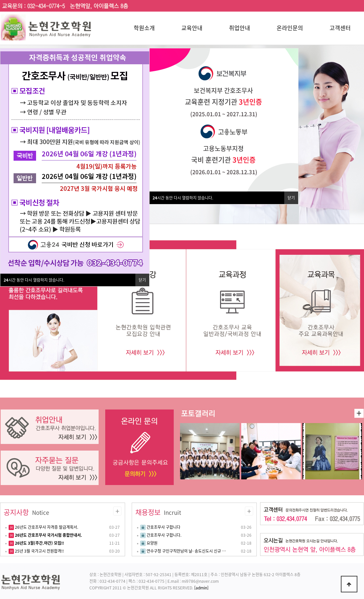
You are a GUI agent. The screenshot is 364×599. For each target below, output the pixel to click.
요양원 (152, 543)
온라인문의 (290, 28)
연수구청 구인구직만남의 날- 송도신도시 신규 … (186, 551)
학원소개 (144, 28)
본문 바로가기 (0, 0)
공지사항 (26, 512)
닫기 (291, 198)
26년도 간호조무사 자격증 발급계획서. (46, 527)
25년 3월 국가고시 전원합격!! (39, 551)
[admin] (201, 588)
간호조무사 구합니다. (164, 535)
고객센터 (340, 28)
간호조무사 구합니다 (163, 527)
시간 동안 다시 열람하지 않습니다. (183, 198)
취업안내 (240, 28)
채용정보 (158, 512)
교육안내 (192, 28)
